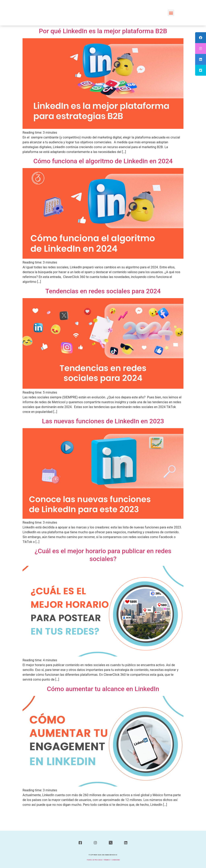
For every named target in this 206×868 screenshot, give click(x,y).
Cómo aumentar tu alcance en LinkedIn (103, 689)
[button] (171, 13)
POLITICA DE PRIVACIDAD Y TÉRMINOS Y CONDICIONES (103, 860)
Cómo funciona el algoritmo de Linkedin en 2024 (103, 161)
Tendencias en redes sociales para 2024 (103, 291)
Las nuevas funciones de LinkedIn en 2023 (103, 421)
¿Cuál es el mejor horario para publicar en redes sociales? (103, 555)
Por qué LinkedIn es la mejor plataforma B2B (103, 31)
